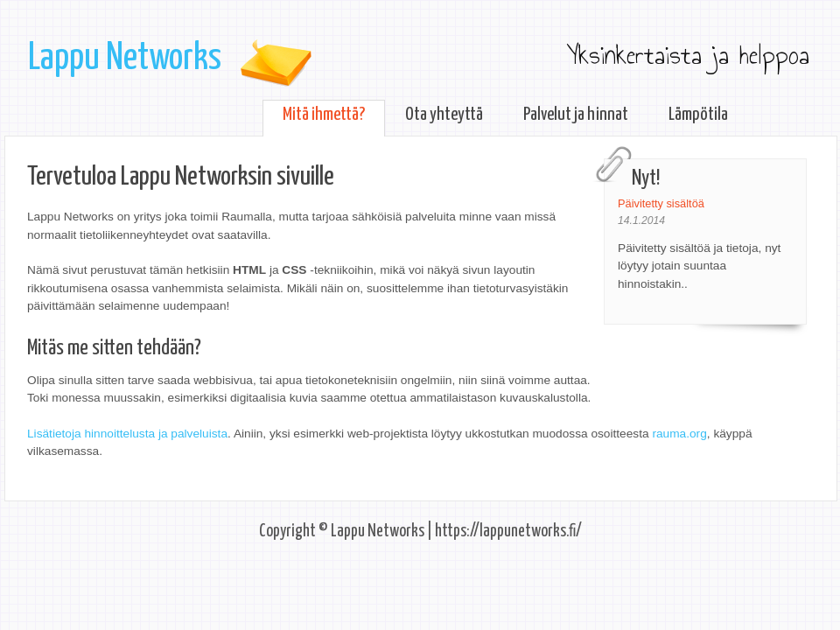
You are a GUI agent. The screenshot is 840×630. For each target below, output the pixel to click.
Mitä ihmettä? (324, 115)
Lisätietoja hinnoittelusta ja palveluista (127, 434)
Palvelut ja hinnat (576, 115)
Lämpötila (698, 115)
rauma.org (679, 434)
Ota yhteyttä (444, 115)
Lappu (125, 59)
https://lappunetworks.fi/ (508, 532)
